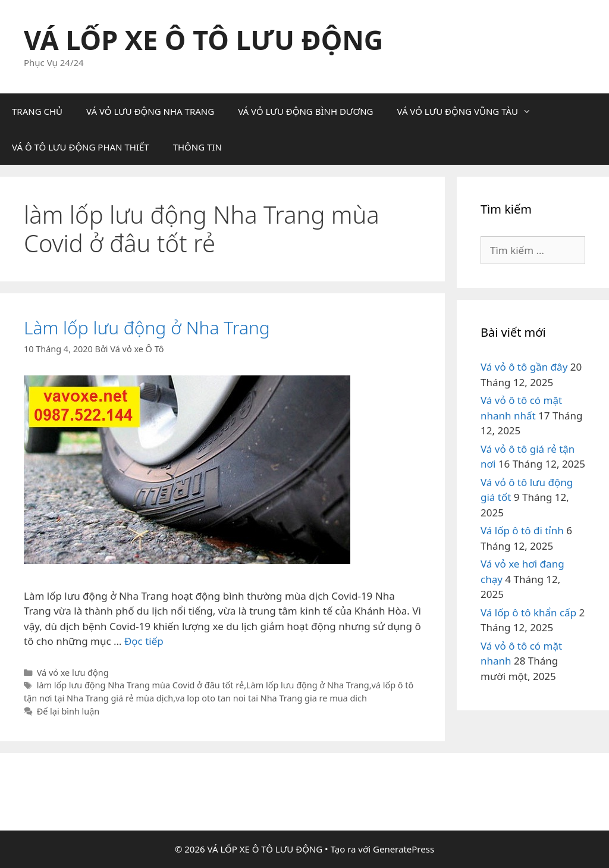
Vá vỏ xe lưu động (73, 673)
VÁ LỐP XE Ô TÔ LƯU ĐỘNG (203, 40)
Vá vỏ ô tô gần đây (524, 367)
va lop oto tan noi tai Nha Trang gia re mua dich (271, 698)
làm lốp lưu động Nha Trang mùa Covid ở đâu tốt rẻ (140, 685)
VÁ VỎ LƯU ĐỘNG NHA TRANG (150, 111)
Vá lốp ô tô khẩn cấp (528, 612)
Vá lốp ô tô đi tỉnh (522, 530)
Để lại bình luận (68, 711)
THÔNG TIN (197, 147)
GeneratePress (404, 849)
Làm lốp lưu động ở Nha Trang (147, 328)
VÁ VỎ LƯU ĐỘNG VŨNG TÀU (470, 111)
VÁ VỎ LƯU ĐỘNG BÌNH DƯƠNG (305, 111)
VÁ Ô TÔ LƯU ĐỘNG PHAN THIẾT (81, 147)
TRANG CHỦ (37, 111)
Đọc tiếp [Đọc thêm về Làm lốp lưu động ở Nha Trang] (144, 641)
